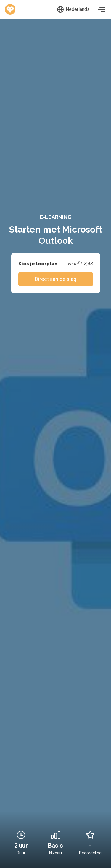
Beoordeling (90, 853)
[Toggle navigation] (102, 9)
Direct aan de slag (56, 279)
